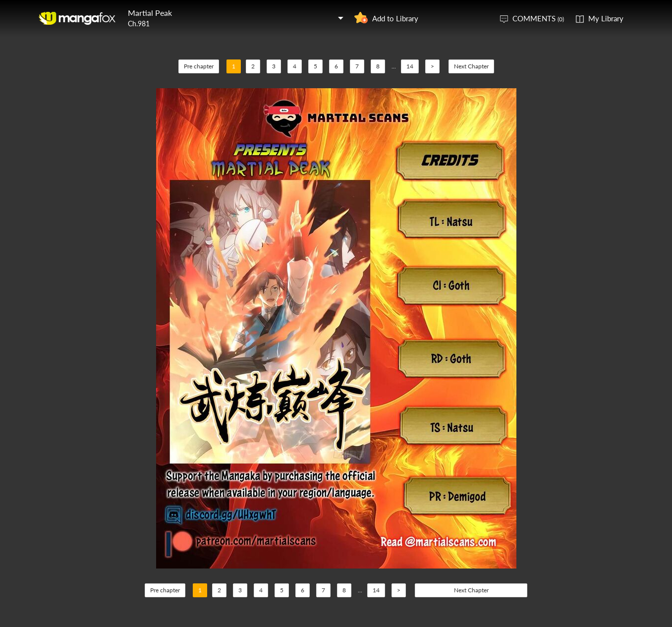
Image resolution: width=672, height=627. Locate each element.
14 (410, 66)
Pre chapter (199, 66)
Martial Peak (150, 13)
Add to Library (395, 18)
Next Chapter (471, 66)
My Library (606, 18)
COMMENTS (538, 18)
